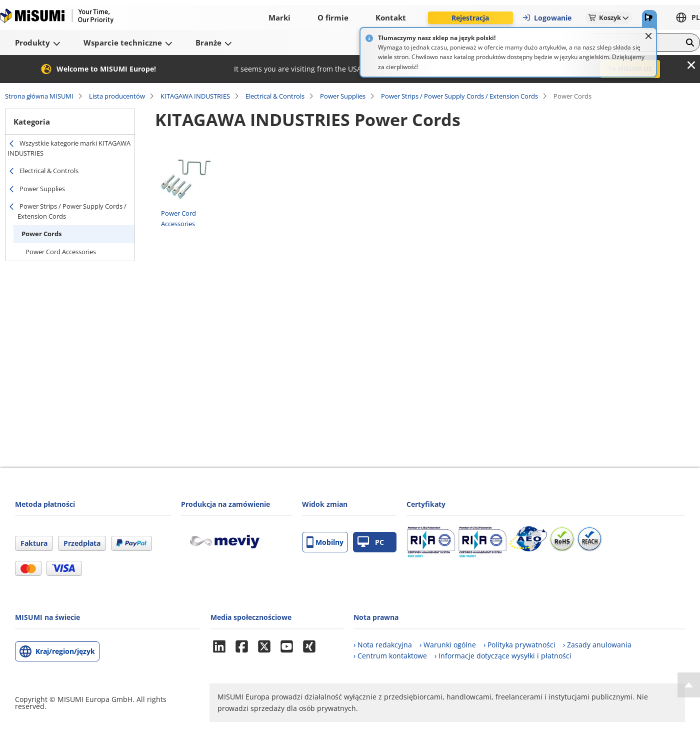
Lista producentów (117, 96)
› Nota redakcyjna (383, 645)
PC (371, 542)
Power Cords (41, 234)
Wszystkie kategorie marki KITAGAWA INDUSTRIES (69, 148)
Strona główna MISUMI (39, 96)
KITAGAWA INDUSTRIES (195, 96)
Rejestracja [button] (470, 18)
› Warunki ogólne (448, 645)
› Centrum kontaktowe (390, 656)
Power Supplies (343, 96)
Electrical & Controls (275, 96)
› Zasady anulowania (597, 645)
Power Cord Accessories (61, 252)
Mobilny (325, 542)
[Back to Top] (689, 685)
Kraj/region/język (65, 651)
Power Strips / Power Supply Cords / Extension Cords (459, 96)
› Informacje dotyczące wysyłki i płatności (503, 656)
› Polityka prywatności (519, 645)
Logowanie (547, 18)
